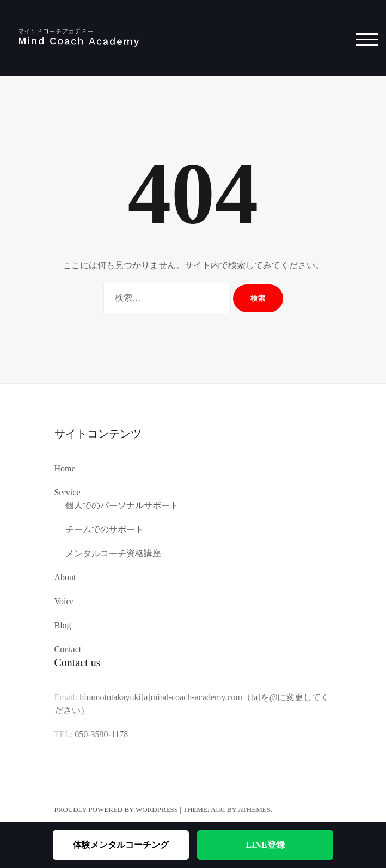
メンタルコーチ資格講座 (113, 553)
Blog (63, 625)
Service (68, 492)
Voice (64, 601)
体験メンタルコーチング (121, 845)
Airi (218, 809)
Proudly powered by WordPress (117, 809)
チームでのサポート (105, 529)
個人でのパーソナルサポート (122, 505)
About (65, 577)
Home (65, 468)
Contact (68, 649)
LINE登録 (265, 845)
